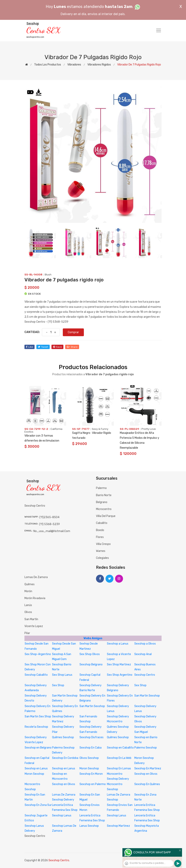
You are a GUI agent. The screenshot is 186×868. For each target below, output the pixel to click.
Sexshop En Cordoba (65, 758)
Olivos (28, 612)
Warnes (101, 551)
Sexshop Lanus (62, 816)
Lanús (28, 605)
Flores (100, 537)
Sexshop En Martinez (148, 768)
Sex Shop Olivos (90, 654)
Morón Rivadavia (35, 598)
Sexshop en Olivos (146, 774)
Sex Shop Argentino (120, 675)
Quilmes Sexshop (63, 737)
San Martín (31, 619)
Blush (48, 275)
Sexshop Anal (143, 654)
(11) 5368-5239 (49, 524)
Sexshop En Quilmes (147, 784)
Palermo (101, 488)
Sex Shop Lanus (62, 675)
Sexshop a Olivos (145, 644)
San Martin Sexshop (147, 696)
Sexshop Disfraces (92, 737)
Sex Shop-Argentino (38, 654)
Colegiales (102, 558)
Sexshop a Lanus (118, 644)
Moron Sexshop (89, 768)
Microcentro (104, 509)
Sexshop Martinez (118, 826)
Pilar (27, 633)
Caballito (102, 523)
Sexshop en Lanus (36, 768)
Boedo (100, 530)
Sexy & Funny (100, 429)
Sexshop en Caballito (120, 748)
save (57, 347)
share (72, 347)
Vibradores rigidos (99, 65)
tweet (43, 347)
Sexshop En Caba (91, 748)
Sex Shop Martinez (119, 664)
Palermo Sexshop (146, 748)
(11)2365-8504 (49, 517)
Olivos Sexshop (89, 758)
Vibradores (74, 65)
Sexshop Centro (145, 675)
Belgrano (102, 502)
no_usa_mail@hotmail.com (52, 531)
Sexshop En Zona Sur (38, 805)
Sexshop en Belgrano (38, 748)
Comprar (73, 332)
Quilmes (30, 584)
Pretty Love (149, 429)
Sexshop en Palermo (93, 784)
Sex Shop (58, 685)
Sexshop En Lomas (119, 768)
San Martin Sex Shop (38, 716)
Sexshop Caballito (36, 675)
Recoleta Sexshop (36, 727)
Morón (28, 591)
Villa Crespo (103, 544)
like (30, 347)
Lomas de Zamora (36, 577)
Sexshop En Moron (91, 774)
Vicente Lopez (34, 626)
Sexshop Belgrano (91, 664)
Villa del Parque (106, 516)
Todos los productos (48, 65)
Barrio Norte (104, 495)
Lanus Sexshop (89, 826)
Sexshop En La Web (119, 758)
